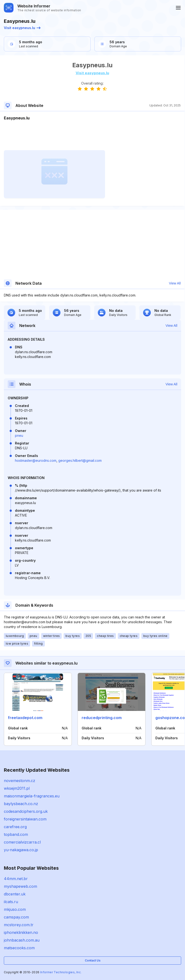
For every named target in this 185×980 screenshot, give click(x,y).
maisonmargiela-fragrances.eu (32, 796)
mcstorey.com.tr (19, 925)
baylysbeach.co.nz (21, 804)
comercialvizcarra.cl (22, 842)
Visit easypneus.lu (22, 28)
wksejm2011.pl (17, 788)
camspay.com (16, 917)
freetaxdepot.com (25, 718)
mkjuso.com (15, 909)
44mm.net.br (16, 879)
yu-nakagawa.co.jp (21, 850)
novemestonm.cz (20, 781)
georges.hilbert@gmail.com (80, 460)
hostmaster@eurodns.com (36, 460)
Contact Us (93, 960)
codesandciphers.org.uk (26, 811)
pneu (19, 435)
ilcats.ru (11, 902)
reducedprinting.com (102, 718)
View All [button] (175, 283)
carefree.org (15, 827)
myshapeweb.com (20, 886)
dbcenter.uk (15, 894)
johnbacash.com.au (22, 940)
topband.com (16, 834)
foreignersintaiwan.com (25, 819)
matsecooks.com (19, 948)
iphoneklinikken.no (21, 932)
